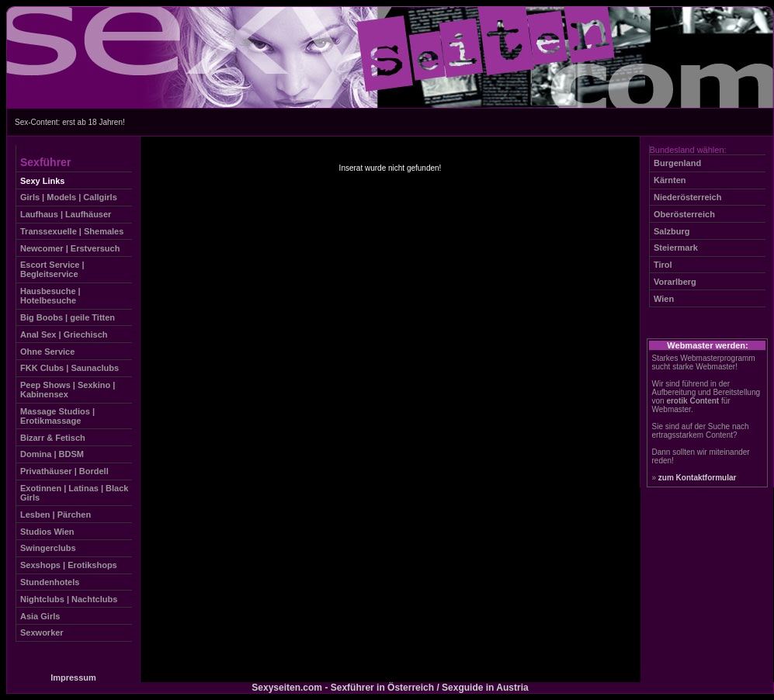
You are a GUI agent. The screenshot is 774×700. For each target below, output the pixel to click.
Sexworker (42, 632)
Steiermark (676, 248)
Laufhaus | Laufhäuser (66, 214)
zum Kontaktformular (698, 478)
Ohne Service (47, 352)
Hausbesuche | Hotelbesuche (50, 296)
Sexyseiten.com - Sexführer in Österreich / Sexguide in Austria (390, 688)
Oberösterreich (684, 214)
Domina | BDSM (52, 454)
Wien (664, 299)
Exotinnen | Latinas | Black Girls (74, 493)
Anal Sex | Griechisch (64, 334)
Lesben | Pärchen (56, 515)
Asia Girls (40, 616)
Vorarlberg (675, 282)
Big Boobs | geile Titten (68, 317)
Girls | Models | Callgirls (69, 197)
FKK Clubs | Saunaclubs (69, 368)
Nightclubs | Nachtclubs (69, 599)
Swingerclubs (48, 548)
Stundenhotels (50, 582)
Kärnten (670, 180)
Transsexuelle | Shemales (72, 231)
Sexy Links (42, 181)
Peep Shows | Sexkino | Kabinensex (68, 390)
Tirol (663, 265)
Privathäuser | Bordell (64, 471)
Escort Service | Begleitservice (52, 269)
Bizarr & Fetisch (53, 438)
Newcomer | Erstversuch (70, 248)
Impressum (73, 677)
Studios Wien (47, 532)
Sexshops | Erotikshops (69, 565)
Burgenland (677, 163)
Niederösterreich (687, 197)
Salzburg (672, 231)
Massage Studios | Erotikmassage (57, 416)
